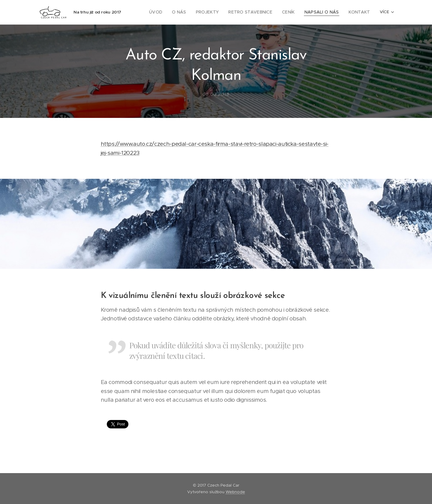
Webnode (235, 492)
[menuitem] (169, 12)
